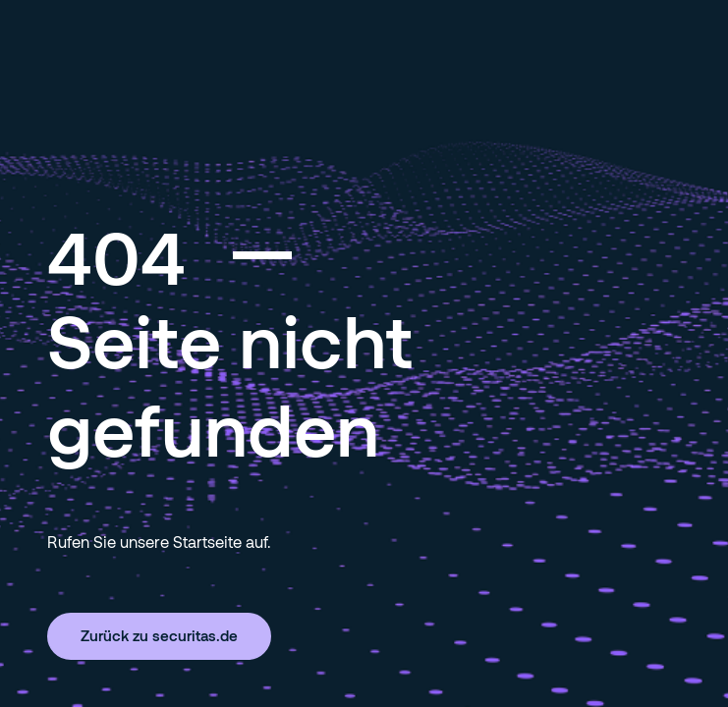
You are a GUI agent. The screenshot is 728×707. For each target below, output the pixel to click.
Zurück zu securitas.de (159, 635)
